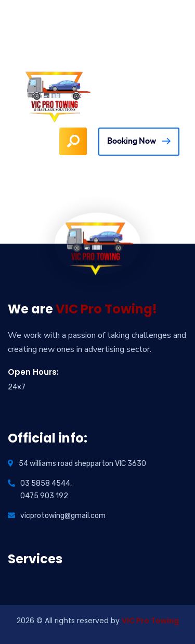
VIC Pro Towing (150, 621)
